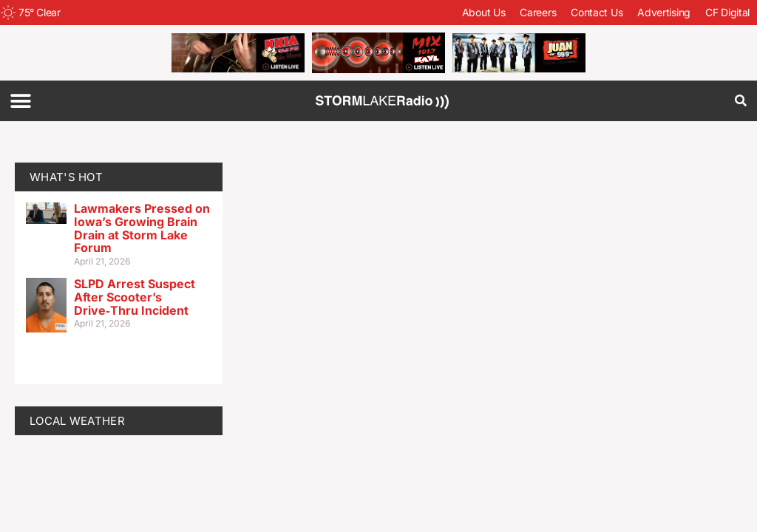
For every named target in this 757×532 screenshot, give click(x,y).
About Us (484, 12)
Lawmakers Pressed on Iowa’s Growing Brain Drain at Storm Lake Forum (142, 228)
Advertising (664, 12)
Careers (538, 12)
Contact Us (597, 12)
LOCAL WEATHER (77, 421)
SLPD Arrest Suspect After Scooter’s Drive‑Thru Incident (135, 297)
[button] (20, 101)
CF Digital (727, 12)
